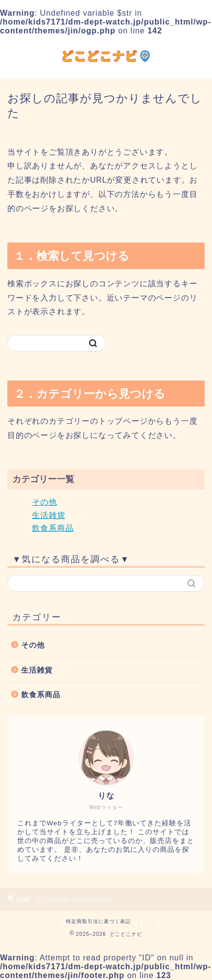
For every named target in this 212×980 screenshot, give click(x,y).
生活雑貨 (49, 515)
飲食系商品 (53, 528)
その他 (45, 502)
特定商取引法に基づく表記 (98, 921)
